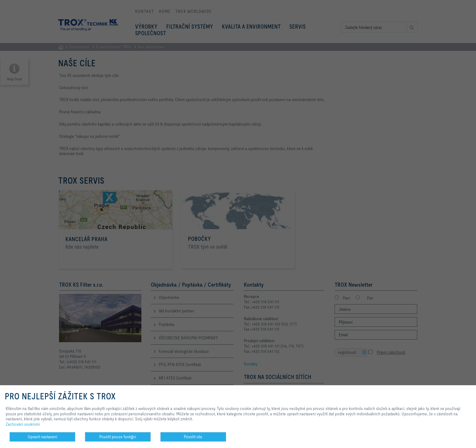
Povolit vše (193, 437)
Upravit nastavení (42, 437)
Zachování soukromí (23, 424)
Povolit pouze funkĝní (118, 437)
